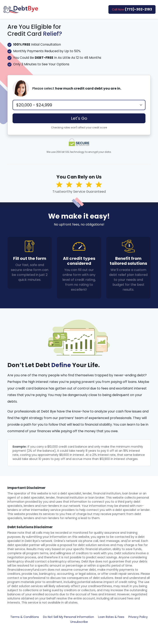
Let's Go (79, 118)
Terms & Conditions (25, 617)
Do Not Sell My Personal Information (69, 617)
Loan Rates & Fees (111, 617)
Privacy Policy (138, 617)
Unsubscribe (79, 622)
